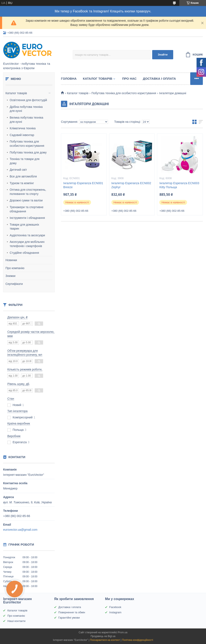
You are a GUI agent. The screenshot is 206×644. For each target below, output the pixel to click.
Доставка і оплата (159, 79)
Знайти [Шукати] (163, 55)
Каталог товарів (16, 93)
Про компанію (15, 268)
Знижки (10, 276)
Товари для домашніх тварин (24, 227)
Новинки (11, 260)
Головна (69, 79)
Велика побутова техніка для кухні (26, 120)
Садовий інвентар (22, 135)
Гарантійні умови (69, 618)
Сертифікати (14, 284)
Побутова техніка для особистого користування (27, 144)
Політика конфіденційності (138, 640)
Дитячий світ (18, 170)
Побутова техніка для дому (28, 152)
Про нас (129, 79)
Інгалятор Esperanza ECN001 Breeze (83, 185)
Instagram (115, 612)
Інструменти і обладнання (27, 218)
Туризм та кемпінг (22, 183)
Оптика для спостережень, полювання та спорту (28, 192)
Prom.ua (123, 632)
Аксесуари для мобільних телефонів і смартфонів (27, 244)
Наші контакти (16, 621)
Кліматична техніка (23, 128)
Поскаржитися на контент (105, 640)
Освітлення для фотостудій (28, 100)
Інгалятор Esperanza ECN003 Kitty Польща (179, 185)
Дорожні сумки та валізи (26, 200)
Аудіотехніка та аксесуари (27, 235)
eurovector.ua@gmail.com (20, 530)
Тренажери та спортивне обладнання (26, 209)
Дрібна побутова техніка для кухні (26, 109)
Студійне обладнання (24, 253)
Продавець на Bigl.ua (103, 636)
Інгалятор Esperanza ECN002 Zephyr (131, 185)
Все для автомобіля (23, 176)
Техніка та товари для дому (25, 161)
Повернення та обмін (72, 612)
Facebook (115, 607)
